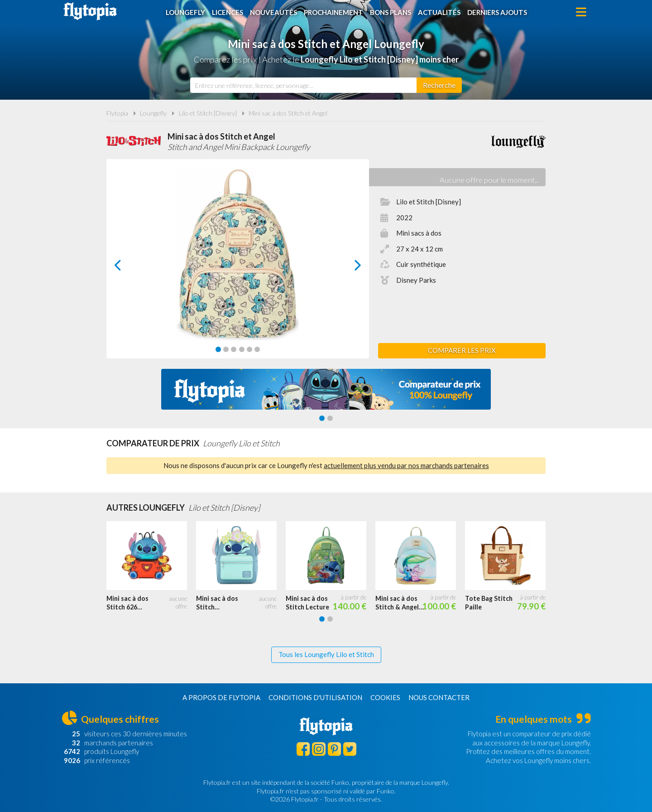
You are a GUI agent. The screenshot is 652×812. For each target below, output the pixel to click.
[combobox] (303, 85)
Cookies (385, 697)
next (348, 268)
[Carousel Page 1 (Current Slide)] (218, 349)
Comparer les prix (462, 350)
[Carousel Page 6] (257, 349)
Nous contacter (439, 697)
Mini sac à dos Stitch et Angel (288, 113)
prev (128, 268)
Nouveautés (273, 12)
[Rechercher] (439, 85)
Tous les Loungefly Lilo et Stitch (326, 654)
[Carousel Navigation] (238, 265)
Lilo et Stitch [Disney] (208, 113)
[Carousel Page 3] (234, 349)
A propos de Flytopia (221, 697)
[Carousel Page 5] (249, 349)
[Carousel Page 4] (242, 349)
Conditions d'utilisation (315, 697)
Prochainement (333, 12)
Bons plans (391, 12)
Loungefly (185, 12)
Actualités (439, 12)
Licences (228, 12)
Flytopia (90, 11)
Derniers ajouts (497, 12)
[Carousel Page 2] (226, 349)
